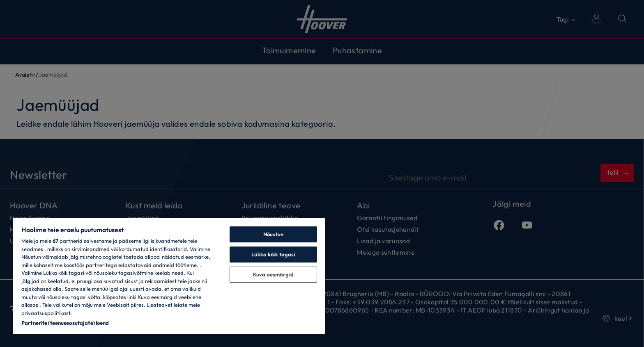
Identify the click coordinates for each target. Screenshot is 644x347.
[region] (169, 275)
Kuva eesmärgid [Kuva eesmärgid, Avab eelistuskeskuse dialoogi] (273, 274)
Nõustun (273, 234)
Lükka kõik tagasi (273, 254)
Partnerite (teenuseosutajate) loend (65, 323)
